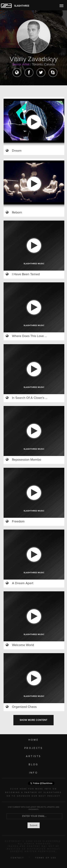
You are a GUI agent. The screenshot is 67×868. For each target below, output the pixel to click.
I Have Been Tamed (26, 274)
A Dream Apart (23, 583)
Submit (34, 825)
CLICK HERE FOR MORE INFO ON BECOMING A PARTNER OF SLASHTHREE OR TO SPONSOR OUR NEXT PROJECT (33, 792)
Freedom (18, 522)
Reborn (17, 213)
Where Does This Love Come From (37, 336)
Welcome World (23, 645)
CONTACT (17, 858)
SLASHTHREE (22, 6)
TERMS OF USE (46, 858)
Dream (17, 151)
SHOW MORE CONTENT (33, 720)
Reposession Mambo (27, 460)
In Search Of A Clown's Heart (33, 398)
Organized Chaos (24, 707)
